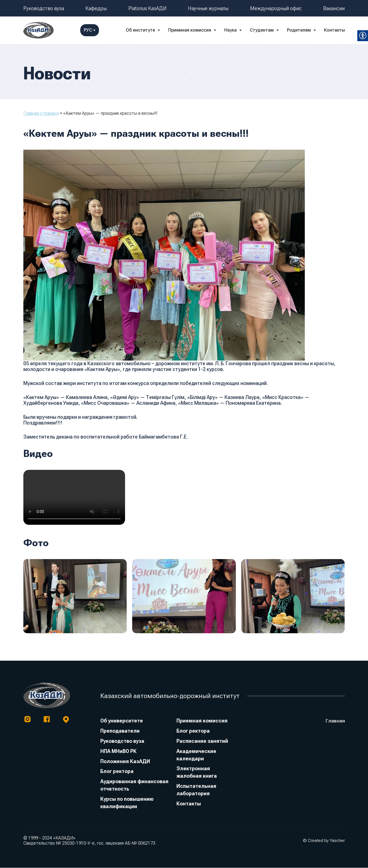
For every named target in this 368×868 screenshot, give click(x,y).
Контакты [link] (289, 30)
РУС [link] (336, 30)
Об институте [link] (95, 30)
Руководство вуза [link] (44, 8)
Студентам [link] (216, 30)
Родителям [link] (253, 30)
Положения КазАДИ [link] (125, 762)
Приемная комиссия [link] (144, 30)
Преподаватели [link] (120, 731)
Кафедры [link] (96, 8)
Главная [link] (335, 721)
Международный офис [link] (276, 8)
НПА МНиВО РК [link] (118, 751)
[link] (38, 30)
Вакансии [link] (334, 8)
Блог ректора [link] (117, 772)
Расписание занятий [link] (202, 741)
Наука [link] (185, 30)
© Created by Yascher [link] (324, 841)
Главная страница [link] (41, 113)
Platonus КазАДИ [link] (147, 8)
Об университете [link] (122, 721)
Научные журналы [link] (208, 8)
